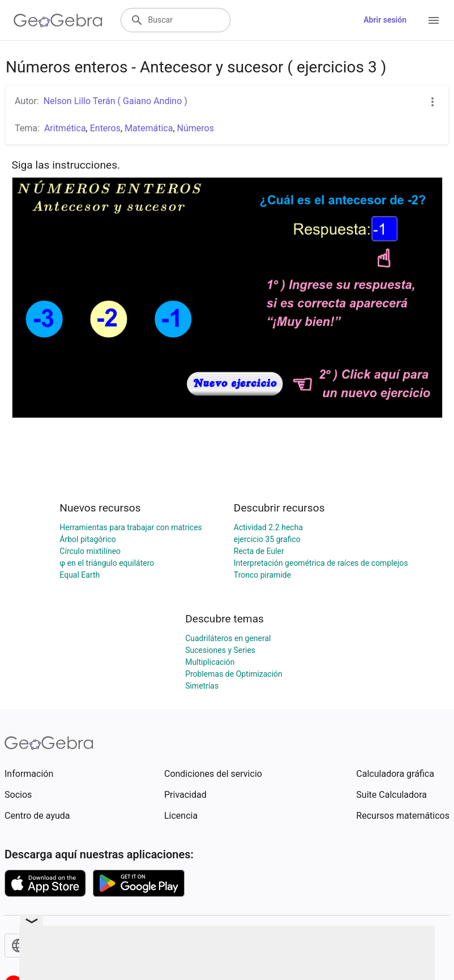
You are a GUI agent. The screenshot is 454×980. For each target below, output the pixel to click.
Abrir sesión (385, 20)
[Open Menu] (434, 20)
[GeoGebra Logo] (58, 20)
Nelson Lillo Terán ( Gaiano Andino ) (115, 101)
